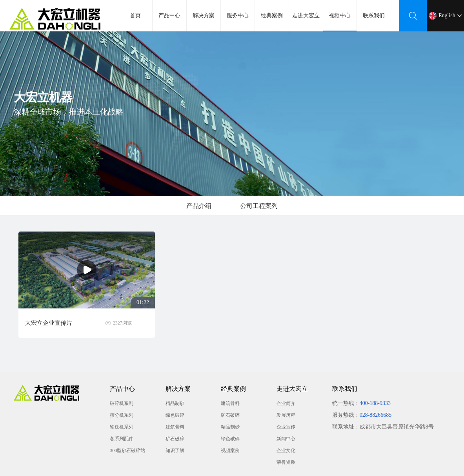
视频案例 (230, 450)
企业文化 (286, 450)
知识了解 (175, 450)
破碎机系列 (122, 403)
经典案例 (272, 16)
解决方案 (204, 16)
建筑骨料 (175, 427)
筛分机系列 (122, 415)
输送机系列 (122, 427)
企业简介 (286, 403)
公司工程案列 (259, 206)
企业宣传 (286, 427)
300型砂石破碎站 (127, 450)
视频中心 (340, 22)
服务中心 (238, 16)
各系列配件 (122, 439)
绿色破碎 (175, 415)
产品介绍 (199, 206)
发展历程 (286, 415)
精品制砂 (175, 403)
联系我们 (374, 16)
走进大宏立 (306, 16)
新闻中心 (286, 439)
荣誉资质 (286, 462)
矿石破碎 (175, 439)
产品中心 (169, 16)
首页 (135, 16)
